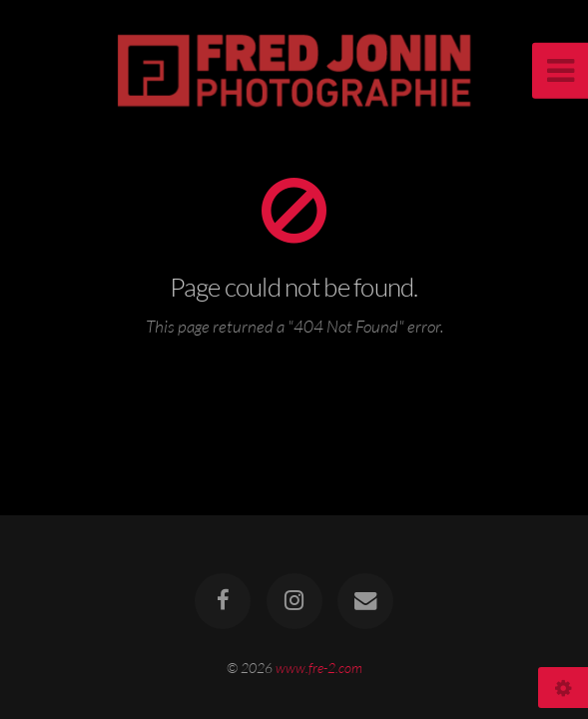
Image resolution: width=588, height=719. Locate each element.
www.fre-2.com (319, 668)
